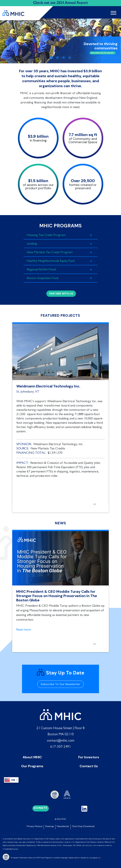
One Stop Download (83, 826)
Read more (24, 629)
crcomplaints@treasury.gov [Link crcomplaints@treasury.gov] (10, 848)
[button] (9, 41)
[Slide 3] (64, 58)
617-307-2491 (61, 746)
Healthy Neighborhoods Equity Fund (53, 261)
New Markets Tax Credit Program (52, 252)
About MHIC (32, 756)
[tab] (61, 235)
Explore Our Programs (103, 53)
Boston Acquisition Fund (44, 278)
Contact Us (89, 765)
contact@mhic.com (61, 740)
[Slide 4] (70, 58)
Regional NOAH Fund (43, 269)
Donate (41, 807)
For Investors (89, 756)
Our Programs (32, 765)
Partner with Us (61, 293)
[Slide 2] (57, 58)
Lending (32, 244)
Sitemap (50, 826)
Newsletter (63, 826)
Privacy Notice (35, 826)
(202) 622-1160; (91, 845)
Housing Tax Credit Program (48, 235)
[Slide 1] (51, 58)
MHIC (64, 818)
